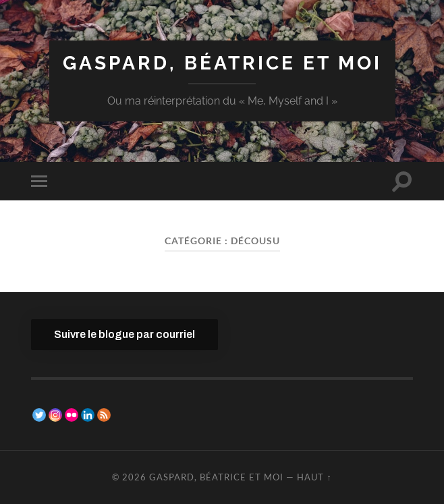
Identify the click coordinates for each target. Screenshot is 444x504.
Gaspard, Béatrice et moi (222, 63)
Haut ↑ (314, 477)
